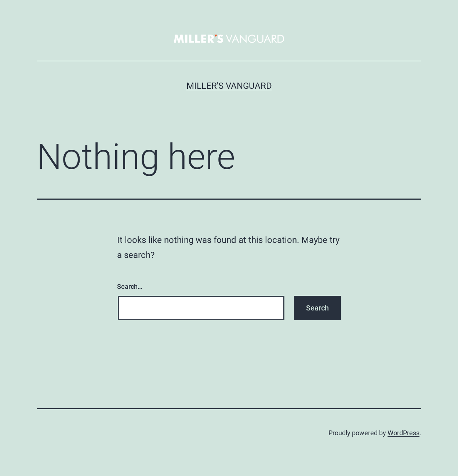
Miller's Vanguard (229, 86)
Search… (130, 286)
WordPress (404, 433)
